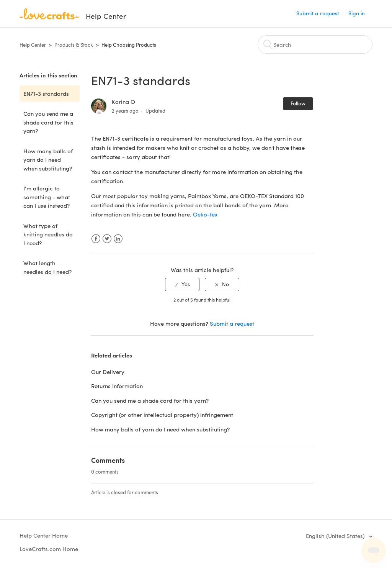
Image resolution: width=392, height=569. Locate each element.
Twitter (107, 239)
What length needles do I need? (47, 267)
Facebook (96, 239)
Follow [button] (298, 103)
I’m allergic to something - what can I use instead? (47, 197)
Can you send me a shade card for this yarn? (48, 122)
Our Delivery (108, 372)
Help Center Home (44, 535)
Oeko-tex (205, 214)
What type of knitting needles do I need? (48, 234)
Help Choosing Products (129, 45)
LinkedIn (118, 239)
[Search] (315, 44)
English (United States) (336, 536)
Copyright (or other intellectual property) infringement (163, 415)
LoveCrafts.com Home (49, 549)
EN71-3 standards (46, 93)
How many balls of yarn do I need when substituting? (48, 160)
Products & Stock (74, 45)
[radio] (182, 284)
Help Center (33, 45)
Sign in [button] (357, 13)
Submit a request (318, 13)
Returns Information (117, 386)
